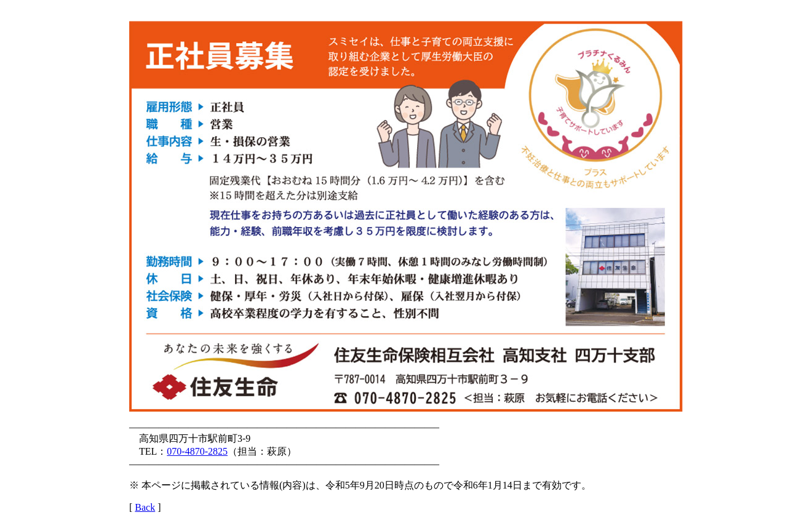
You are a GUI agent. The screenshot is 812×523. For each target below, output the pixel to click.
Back (145, 507)
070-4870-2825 (197, 451)
